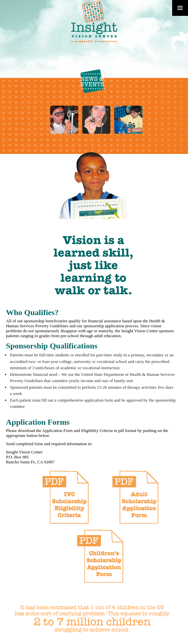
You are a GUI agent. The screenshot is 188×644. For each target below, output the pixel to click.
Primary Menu (180, 8)
